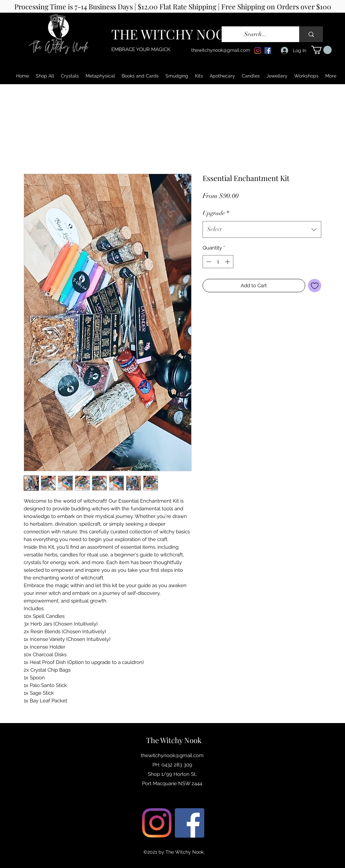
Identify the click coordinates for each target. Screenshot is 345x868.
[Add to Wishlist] (315, 286)
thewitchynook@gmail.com (221, 50)
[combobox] (262, 229)
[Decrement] (208, 262)
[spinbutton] (218, 262)
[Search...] (255, 34)
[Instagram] (258, 50)
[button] (321, 50)
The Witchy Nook (174, 740)
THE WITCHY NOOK (173, 34)
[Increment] (228, 262)
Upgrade (216, 213)
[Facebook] (268, 50)
